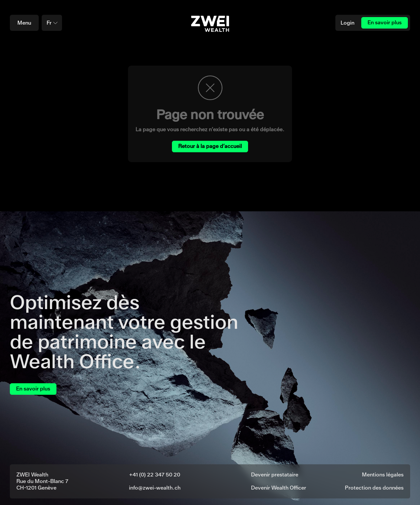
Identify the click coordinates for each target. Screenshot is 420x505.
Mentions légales (383, 475)
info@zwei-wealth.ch (155, 488)
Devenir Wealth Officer (279, 488)
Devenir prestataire (275, 475)
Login (347, 23)
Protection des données (374, 488)
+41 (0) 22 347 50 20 (155, 475)
